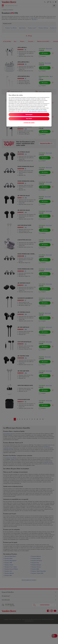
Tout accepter (29, 115)
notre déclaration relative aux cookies (38, 111)
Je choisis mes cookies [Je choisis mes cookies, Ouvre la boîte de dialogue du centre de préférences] (29, 123)
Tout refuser (29, 119)
